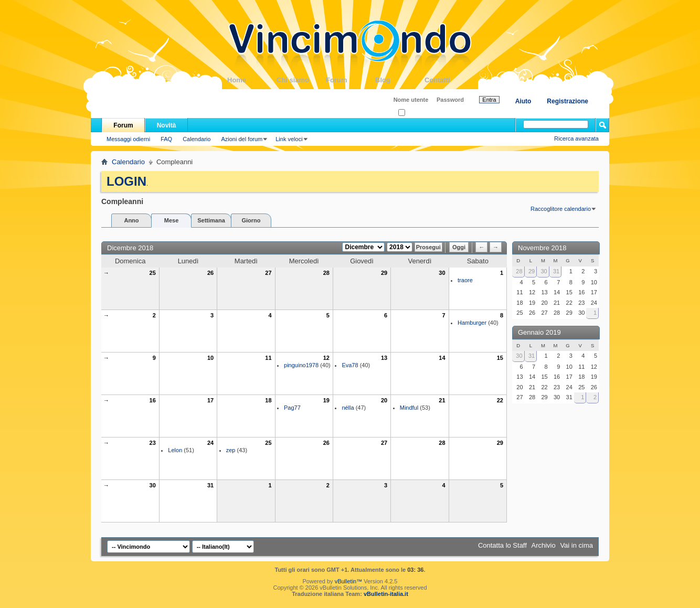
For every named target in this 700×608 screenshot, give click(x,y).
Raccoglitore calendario (561, 209)
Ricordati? (414, 113)
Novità (167, 125)
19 (326, 400)
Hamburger (472, 323)
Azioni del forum (242, 139)
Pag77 (292, 408)
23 (153, 443)
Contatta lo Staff (502, 545)
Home (252, 80)
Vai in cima (576, 545)
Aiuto (523, 101)
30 (442, 273)
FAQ (166, 139)
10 (210, 358)
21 (442, 400)
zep (231, 450)
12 (326, 358)
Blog (400, 80)
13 (384, 358)
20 (384, 400)
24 (210, 443)
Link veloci (289, 139)
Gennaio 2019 (539, 332)
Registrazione (568, 101)
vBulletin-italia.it (386, 594)
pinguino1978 (301, 365)
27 (268, 273)
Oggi (459, 247)
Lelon (175, 450)
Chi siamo (301, 80)
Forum (351, 80)
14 (442, 358)
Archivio (544, 545)
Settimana (211, 220)
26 (210, 273)
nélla (348, 408)
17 (210, 400)
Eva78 (350, 365)
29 (384, 273)
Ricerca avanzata (576, 138)
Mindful (409, 408)
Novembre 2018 (542, 248)
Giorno (251, 220)
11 (268, 358)
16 (153, 400)
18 (268, 400)
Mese (172, 220)
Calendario (197, 139)
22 (500, 400)
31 (210, 485)
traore (465, 280)
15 (500, 358)
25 (153, 273)
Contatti (449, 80)
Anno (131, 220)
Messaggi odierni (128, 139)
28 (326, 273)
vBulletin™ (349, 581)
